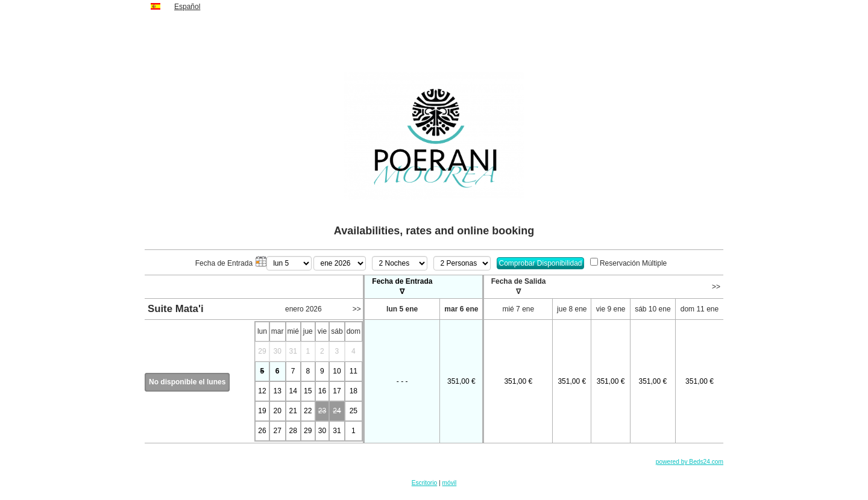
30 (322, 431)
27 (277, 431)
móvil (450, 483)
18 (354, 391)
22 (308, 411)
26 (262, 431)
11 (354, 371)
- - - (402, 381)
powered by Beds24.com (690, 462)
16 (322, 391)
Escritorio (424, 483)
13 (277, 391)
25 (354, 411)
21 (293, 411)
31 (337, 431)
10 (337, 371)
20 (277, 411)
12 (262, 391)
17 (337, 391)
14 (293, 391)
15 (308, 391)
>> (716, 287)
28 (293, 431)
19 (262, 411)
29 (308, 431)
